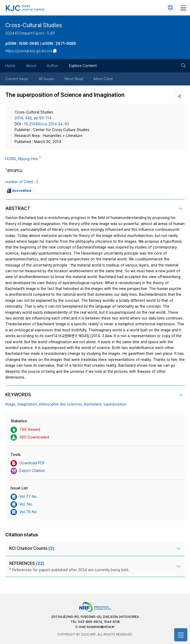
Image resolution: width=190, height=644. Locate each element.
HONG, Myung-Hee (22, 159)
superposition (115, 404)
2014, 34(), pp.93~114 (33, 118)
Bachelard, (93, 404)
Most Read (74, 79)
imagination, (28, 404)
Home (10, 66)
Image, (11, 404)
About (31, 66)
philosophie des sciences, (61, 404)
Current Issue (17, 79)
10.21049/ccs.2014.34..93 (47, 124)
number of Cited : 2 (22, 182)
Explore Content (83, 66)
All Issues (46, 79)
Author (53, 66)
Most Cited (103, 79)
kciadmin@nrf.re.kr (101, 627)
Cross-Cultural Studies (34, 25)
